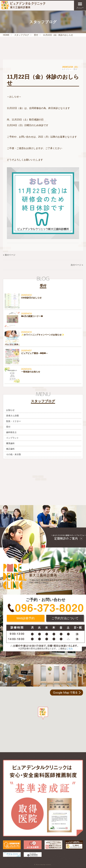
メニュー (80, 5)
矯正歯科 (10, 449)
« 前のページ (9, 255)
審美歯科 (10, 443)
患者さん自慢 (12, 416)
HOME (6, 35)
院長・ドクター (14, 421)
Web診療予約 (26, 618)
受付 (36, 35)
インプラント (12, 438)
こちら (70, 649)
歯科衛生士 (11, 432)
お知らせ (10, 410)
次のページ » (77, 265)
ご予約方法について (65, 618)
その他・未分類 (14, 454)
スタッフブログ (22, 35)
